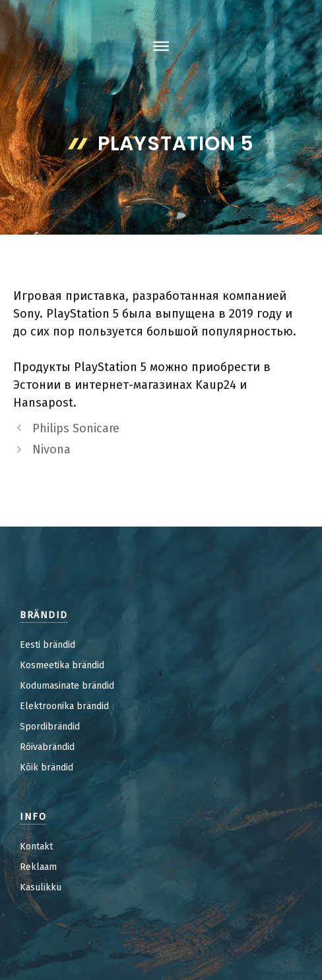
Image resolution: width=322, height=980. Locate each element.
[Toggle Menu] (161, 46)
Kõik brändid (47, 767)
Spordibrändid (50, 727)
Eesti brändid (48, 645)
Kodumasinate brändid (67, 686)
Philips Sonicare (76, 428)
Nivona (51, 449)
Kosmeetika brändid (62, 665)
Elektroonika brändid (64, 706)
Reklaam (38, 867)
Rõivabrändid (47, 747)
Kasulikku (41, 887)
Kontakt (36, 847)
